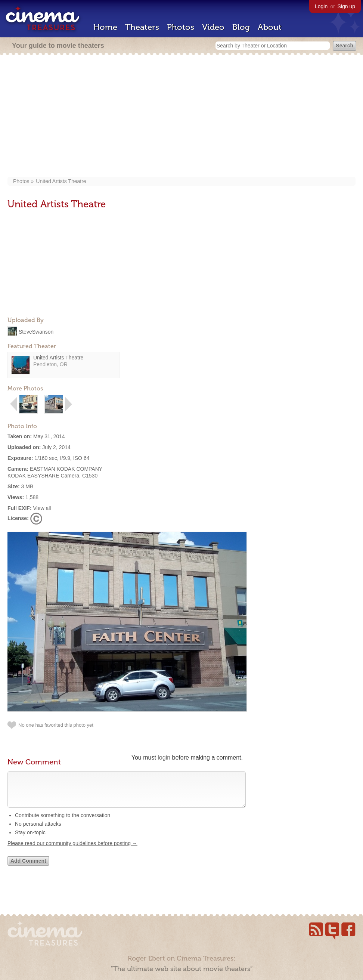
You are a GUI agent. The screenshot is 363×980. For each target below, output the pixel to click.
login (164, 758)
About (270, 27)
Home (105, 27)
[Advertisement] (182, 117)
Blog (241, 27)
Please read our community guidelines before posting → (72, 851)
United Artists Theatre (61, 181)
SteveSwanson (36, 331)
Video (213, 27)
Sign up (346, 6)
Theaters (142, 27)
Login (321, 6)
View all (42, 508)
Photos (181, 27)
